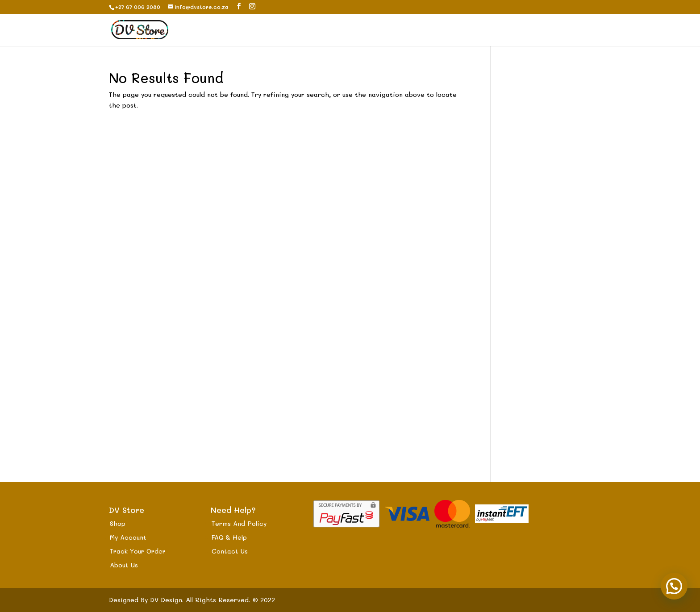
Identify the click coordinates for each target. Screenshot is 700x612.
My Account (128, 537)
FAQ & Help (229, 537)
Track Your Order (138, 551)
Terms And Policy (239, 523)
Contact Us (230, 551)
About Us (124, 565)
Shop (118, 523)
